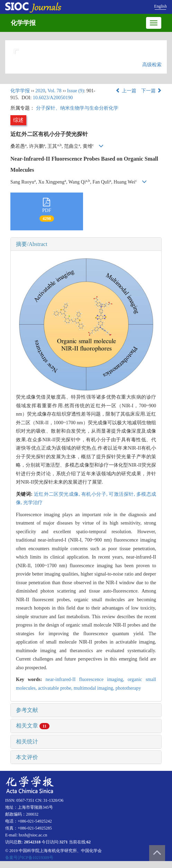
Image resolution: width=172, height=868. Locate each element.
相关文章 (33, 726)
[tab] (86, 244)
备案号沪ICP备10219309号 (29, 858)
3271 (64, 842)
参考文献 (27, 710)
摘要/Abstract (32, 244)
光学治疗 (33, 503)
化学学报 (23, 23)
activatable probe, (56, 688)
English (160, 6)
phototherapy (128, 688)
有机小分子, (95, 494)
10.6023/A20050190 (53, 98)
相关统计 (27, 742)
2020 (40, 91)
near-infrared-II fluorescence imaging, (87, 679)
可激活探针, (122, 494)
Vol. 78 (54, 91)
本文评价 (27, 757)
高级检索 (152, 65)
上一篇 (126, 91)
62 (89, 842)
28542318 (32, 842)
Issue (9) (76, 91)
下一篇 (152, 91)
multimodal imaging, (95, 688)
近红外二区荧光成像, (58, 494)
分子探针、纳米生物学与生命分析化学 (77, 108)
